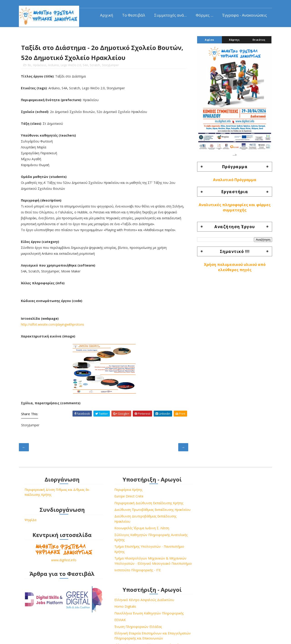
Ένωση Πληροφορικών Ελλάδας (215, 518)
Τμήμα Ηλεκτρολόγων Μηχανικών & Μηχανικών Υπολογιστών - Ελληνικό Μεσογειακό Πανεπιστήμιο (135, 570)
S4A (86, 66)
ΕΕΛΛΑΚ (197, 511)
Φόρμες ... (204, 15)
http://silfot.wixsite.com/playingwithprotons (53, 325)
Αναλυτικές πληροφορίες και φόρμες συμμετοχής (234, 208)
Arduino (54, 66)
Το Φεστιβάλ (133, 15)
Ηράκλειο (40, 66)
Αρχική (106, 15)
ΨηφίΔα (31, 521)
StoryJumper (111, 66)
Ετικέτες (259, 40)
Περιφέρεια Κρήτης (122, 491)
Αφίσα (209, 40)
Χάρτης (234, 40)
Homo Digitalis (202, 498)
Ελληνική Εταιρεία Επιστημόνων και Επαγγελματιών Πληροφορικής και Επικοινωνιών (217, 529)
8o (30, 66)
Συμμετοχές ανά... (170, 15)
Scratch (95, 66)
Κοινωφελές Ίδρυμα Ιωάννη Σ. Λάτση (135, 534)
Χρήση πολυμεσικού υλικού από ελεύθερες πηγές (234, 267)
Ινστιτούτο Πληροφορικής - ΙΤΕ (131, 581)
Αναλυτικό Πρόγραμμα (234, 180)
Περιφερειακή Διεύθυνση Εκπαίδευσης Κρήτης (142, 504)
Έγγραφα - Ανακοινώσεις (244, 15)
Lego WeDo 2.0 (71, 66)
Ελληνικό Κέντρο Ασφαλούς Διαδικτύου (221, 491)
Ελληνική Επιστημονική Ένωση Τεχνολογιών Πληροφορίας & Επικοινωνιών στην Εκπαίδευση (224, 546)
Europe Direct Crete (123, 498)
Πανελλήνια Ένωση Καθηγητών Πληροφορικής (226, 504)
